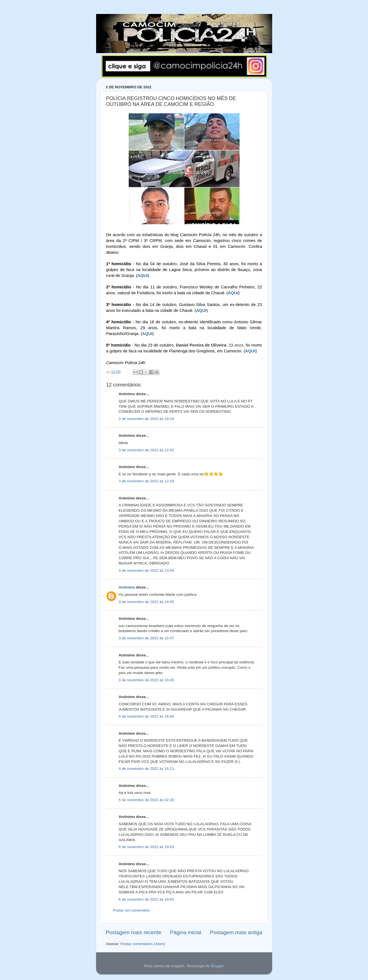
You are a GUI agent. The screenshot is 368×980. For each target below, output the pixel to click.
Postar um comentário (132, 910)
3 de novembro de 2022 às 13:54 (146, 570)
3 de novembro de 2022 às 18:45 (146, 680)
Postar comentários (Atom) (143, 944)
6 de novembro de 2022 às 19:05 (146, 899)
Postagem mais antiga (236, 932)
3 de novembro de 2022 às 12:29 (146, 481)
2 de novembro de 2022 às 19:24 (146, 419)
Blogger (217, 966)
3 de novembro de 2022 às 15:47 (146, 638)
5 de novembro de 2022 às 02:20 (146, 800)
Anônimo (127, 587)
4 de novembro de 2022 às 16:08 (146, 716)
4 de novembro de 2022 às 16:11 (146, 769)
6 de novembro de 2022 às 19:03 (146, 847)
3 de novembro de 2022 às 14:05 (146, 602)
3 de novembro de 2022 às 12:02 (146, 450)
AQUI (143, 276)
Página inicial (186, 932)
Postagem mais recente (134, 932)
